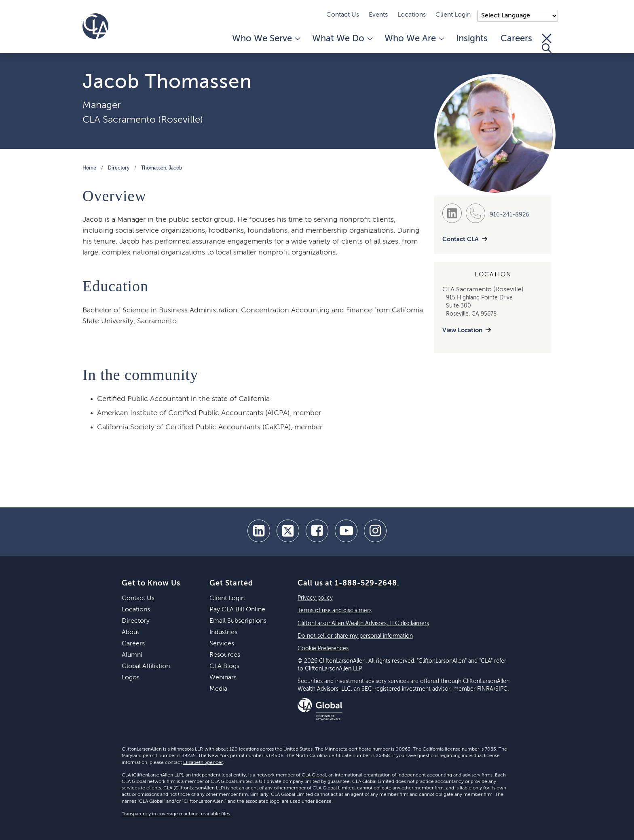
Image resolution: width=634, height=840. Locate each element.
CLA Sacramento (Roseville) (143, 120)
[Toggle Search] (547, 43)
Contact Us (343, 15)
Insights (472, 39)
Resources (225, 655)
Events (378, 15)
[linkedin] (259, 531)
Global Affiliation (146, 666)
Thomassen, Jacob (162, 168)
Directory (119, 168)
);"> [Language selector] (518, 16)
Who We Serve (266, 39)
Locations (412, 15)
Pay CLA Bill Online (237, 610)
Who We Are (414, 39)
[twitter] (288, 531)
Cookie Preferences (323, 649)
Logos (131, 678)
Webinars (223, 678)
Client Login (453, 15)
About (130, 632)
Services (222, 644)
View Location (462, 330)
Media (218, 689)
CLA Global (314, 775)
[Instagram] (375, 531)
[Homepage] (95, 26)
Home (89, 168)
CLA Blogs (224, 666)
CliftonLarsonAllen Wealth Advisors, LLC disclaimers (363, 624)
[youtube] (346, 531)
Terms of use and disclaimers (335, 611)
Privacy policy (315, 598)
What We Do (342, 39)
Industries (223, 632)
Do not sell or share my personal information (355, 636)
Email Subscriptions (238, 621)
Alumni (132, 655)
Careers (516, 39)
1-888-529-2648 (366, 583)
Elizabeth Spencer (203, 763)
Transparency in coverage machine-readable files (176, 814)
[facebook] (317, 531)
